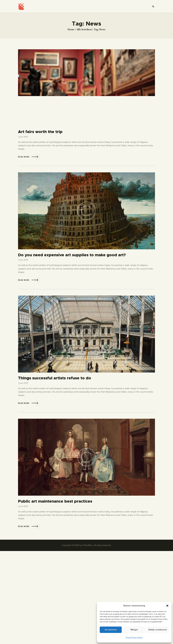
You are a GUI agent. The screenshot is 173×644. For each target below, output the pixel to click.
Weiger (134, 630)
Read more (24, 157)
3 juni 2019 (23, 137)
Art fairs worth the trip (40, 132)
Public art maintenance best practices (55, 501)
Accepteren (111, 630)
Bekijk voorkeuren (158, 630)
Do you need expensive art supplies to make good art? (72, 255)
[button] (167, 606)
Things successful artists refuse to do (55, 378)
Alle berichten (84, 30)
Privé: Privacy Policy (134, 637)
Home (71, 30)
